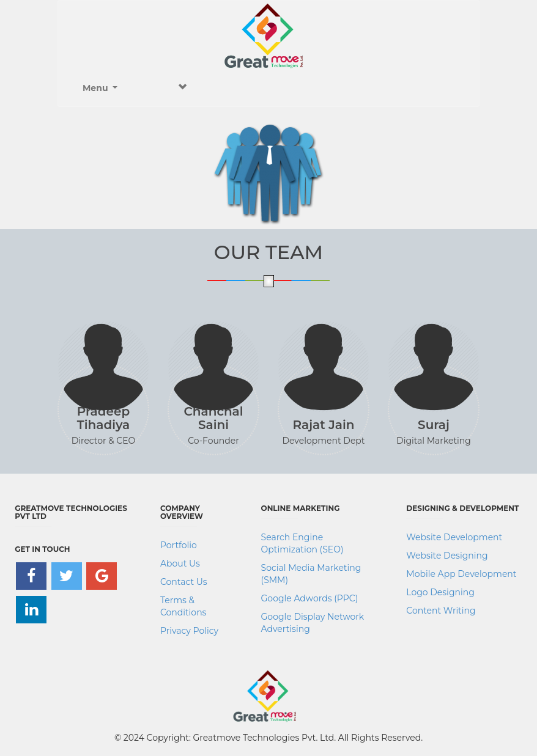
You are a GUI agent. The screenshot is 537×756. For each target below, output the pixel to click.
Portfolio (179, 545)
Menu (135, 88)
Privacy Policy (189, 631)
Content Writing (441, 611)
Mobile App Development (461, 574)
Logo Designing (440, 592)
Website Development (454, 537)
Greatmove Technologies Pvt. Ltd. (265, 738)
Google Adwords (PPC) (310, 598)
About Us (180, 563)
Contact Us (184, 582)
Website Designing (447, 556)
